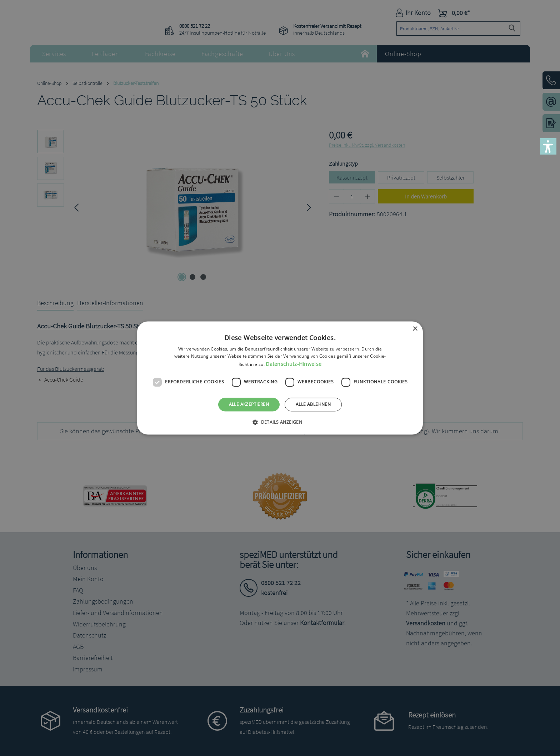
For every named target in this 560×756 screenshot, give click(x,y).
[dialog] (280, 378)
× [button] (415, 329)
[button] (548, 146)
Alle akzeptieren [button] (249, 404)
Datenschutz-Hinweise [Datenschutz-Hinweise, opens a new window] (294, 364)
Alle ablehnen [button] (313, 404)
